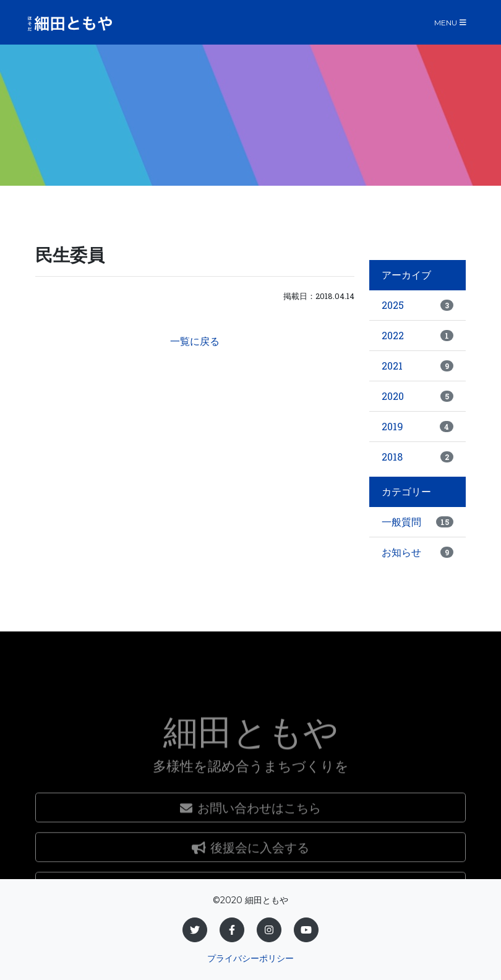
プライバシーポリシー (250, 958)
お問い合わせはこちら (250, 866)
